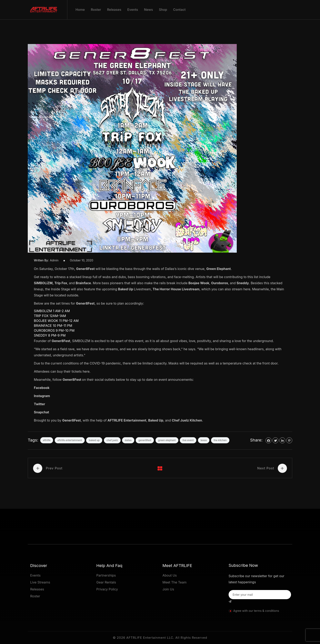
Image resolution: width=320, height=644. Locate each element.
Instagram (42, 396)
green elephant (167, 440)
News (149, 10)
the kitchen (220, 440)
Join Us (168, 589)
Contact (179, 10)
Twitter (39, 404)
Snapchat (41, 412)
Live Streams (40, 582)
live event (188, 440)
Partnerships (106, 575)
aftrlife (47, 440)
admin (54, 260)
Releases (114, 10)
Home (80, 10)
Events (133, 10)
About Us (170, 575)
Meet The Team (174, 582)
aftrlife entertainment (70, 440)
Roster (96, 10)
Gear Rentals (106, 582)
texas (204, 440)
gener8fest (145, 440)
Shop (163, 10)
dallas (128, 440)
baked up (94, 440)
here (247, 289)
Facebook (42, 388)
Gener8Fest (85, 269)
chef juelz (112, 440)
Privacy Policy (107, 589)
